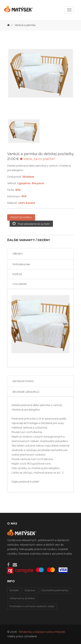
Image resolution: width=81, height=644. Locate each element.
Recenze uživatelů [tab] (26, 392)
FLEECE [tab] (17, 274)
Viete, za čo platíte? (38, 159)
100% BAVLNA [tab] (21, 264)
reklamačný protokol (22, 598)
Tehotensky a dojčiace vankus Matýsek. (42, 632)
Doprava (30, 590)
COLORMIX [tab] (20, 284)
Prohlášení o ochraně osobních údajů (32, 606)
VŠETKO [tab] (18, 254)
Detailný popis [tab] (23, 381)
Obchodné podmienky (55, 590)
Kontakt (14, 590)
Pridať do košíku (21, 217)
